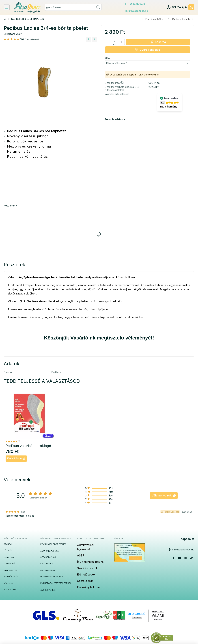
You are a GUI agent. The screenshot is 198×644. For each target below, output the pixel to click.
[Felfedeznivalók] (7, 7)
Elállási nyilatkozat (89, 587)
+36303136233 (137, 4)
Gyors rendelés (148, 50)
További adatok (115, 119)
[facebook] (89, 39)
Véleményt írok (164, 496)
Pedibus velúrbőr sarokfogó (28, 446)
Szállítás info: (114, 83)
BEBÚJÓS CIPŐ (11, 577)
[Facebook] (174, 558)
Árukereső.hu (137, 617)
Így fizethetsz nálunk (90, 562)
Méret (108, 58)
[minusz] (108, 42)
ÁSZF (81, 555)
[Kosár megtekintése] (191, 7)
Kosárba (158, 42)
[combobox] (73, 7)
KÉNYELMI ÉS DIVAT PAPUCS (53, 544)
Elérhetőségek (86, 574)
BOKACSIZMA (10, 590)
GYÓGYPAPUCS (48, 564)
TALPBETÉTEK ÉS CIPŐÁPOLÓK (27, 19)
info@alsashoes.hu (137, 11)
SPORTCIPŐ (9, 564)
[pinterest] (95, 39)
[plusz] (121, 42)
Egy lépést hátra (153, 19)
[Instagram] (185, 558)
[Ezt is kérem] (16, 459)
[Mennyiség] (115, 42)
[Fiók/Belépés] (177, 7)
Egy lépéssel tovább (180, 19)
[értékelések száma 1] (13, 442)
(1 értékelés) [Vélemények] (32, 39)
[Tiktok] (191, 558)
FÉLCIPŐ (8, 551)
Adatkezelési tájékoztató (85, 547)
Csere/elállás (85, 581)
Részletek (11, 206)
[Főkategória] (5, 19)
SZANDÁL (8, 544)
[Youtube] (180, 558)
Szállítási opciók (87, 568)
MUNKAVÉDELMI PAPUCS (52, 577)
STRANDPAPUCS (48, 557)
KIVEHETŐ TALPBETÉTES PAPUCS (56, 583)
